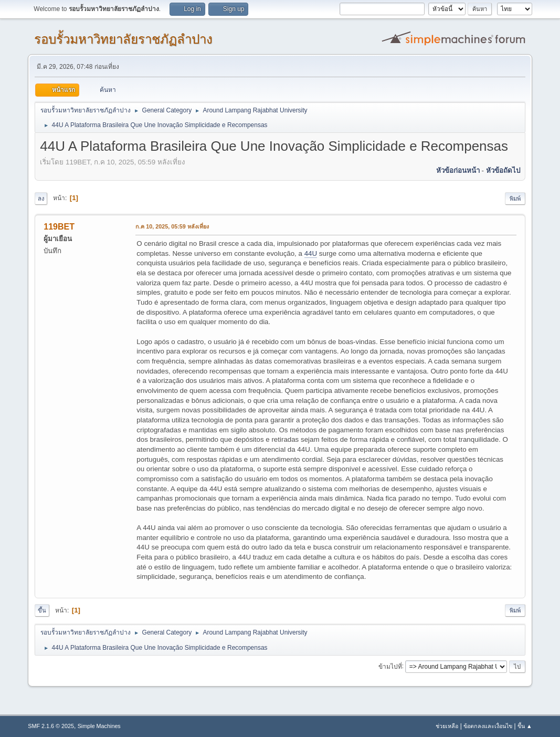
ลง (41, 199)
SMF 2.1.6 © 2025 (51, 726)
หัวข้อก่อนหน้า (458, 170)
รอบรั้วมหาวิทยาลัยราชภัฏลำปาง (123, 39)
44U (311, 253)
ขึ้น (42, 610)
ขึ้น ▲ (525, 726)
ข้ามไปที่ (390, 666)
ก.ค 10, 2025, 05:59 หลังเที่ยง (172, 226)
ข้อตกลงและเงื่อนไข (488, 726)
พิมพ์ (515, 199)
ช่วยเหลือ (447, 726)
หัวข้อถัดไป (503, 170)
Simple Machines (99, 726)
